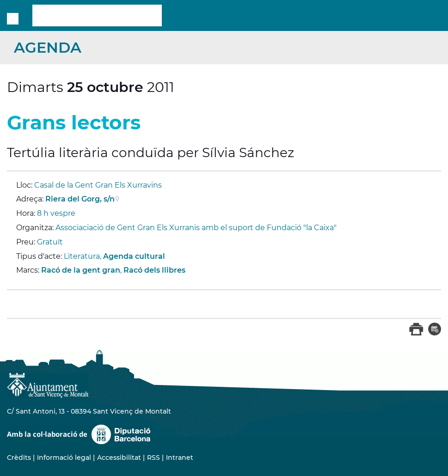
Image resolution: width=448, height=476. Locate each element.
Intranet (180, 458)
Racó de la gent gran (81, 270)
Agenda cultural (134, 256)
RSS (153, 458)
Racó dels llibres (154, 270)
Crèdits (19, 458)
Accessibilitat (119, 458)
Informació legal (64, 458)
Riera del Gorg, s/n (80, 199)
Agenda (48, 47)
